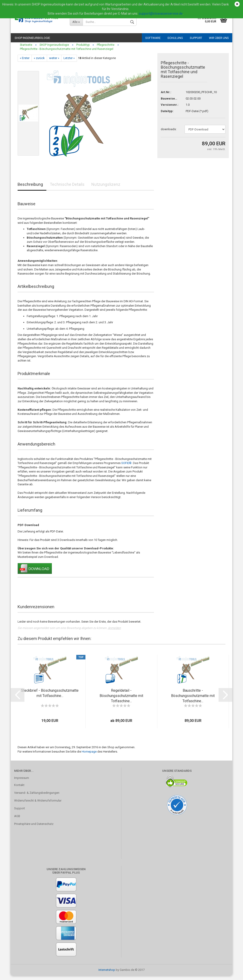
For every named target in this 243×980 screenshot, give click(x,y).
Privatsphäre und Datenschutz (34, 828)
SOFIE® (126, 467)
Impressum (22, 782)
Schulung (175, 38)
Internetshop (107, 974)
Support (196, 38)
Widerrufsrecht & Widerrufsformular (38, 805)
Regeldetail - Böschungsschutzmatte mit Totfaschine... (121, 700)
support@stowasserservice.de (161, 13)
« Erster (25, 62)
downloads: (169, 133)
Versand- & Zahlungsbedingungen (37, 797)
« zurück (39, 62)
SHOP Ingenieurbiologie (32, 38)
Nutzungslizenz (106, 188)
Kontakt (19, 789)
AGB (17, 820)
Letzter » (69, 62)
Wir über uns (219, 38)
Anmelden (114, 632)
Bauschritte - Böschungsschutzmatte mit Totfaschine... (193, 700)
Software (153, 38)
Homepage (89, 756)
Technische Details (67, 188)
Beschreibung (30, 188)
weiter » (54, 62)
